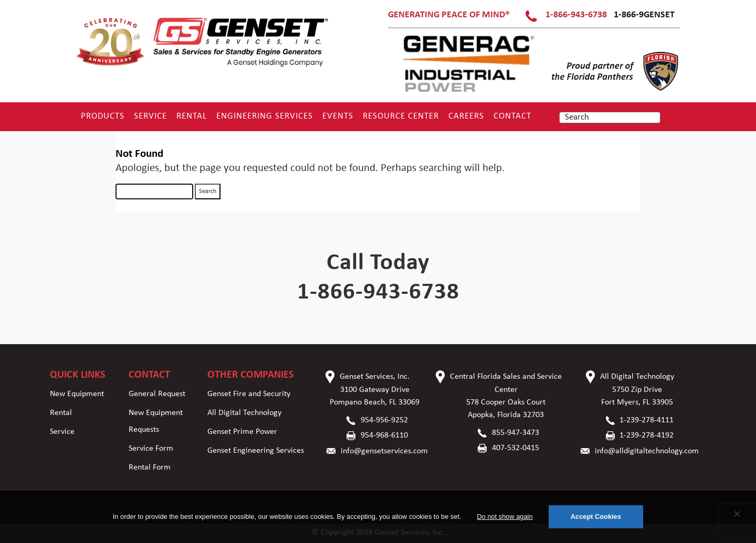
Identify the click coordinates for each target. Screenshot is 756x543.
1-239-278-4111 (647, 420)
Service (150, 116)
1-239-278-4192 (647, 435)
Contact (512, 116)
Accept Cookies (596, 517)
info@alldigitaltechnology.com (647, 451)
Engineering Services (265, 116)
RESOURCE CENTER (401, 116)
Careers (466, 116)
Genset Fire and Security (249, 394)
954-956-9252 (384, 420)
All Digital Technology (244, 413)
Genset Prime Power (242, 432)
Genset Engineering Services (256, 451)
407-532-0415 (516, 448)
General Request (157, 394)
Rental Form (150, 467)
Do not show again (505, 517)
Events (338, 116)
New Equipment (77, 394)
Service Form (151, 449)
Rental (192, 116)
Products (103, 116)
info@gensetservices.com (384, 451)
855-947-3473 (516, 433)
